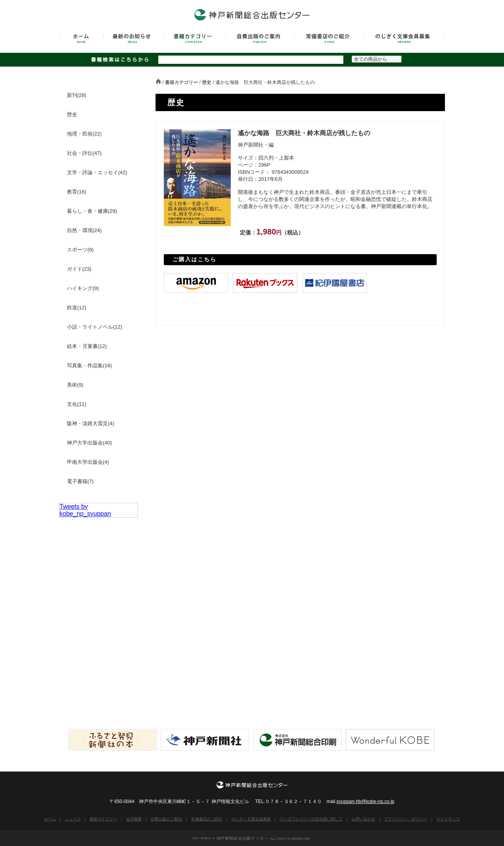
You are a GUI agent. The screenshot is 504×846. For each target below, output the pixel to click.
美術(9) (75, 385)
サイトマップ (448, 819)
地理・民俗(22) (84, 134)
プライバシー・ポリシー (406, 819)
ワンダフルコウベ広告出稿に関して (311, 819)
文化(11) (77, 404)
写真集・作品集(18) (89, 365)
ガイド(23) (79, 269)
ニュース (73, 819)
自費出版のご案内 (166, 819)
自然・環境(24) (84, 230)
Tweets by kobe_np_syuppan (85, 510)
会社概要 (134, 819)
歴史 (207, 82)
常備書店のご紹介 (207, 819)
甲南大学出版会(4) (88, 462)
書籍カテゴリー (182, 82)
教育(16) (77, 192)
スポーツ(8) (80, 250)
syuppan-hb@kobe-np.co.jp (366, 801)
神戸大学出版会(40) (89, 443)
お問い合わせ (363, 819)
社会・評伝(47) (84, 153)
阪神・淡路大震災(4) (91, 423)
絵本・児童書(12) (87, 346)
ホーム (50, 819)
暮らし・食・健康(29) (92, 211)
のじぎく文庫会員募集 (251, 819)
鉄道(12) (77, 308)
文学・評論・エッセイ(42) (97, 172)
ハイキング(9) (83, 288)
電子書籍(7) (80, 481)
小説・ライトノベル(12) (94, 327)
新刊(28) (77, 95)
